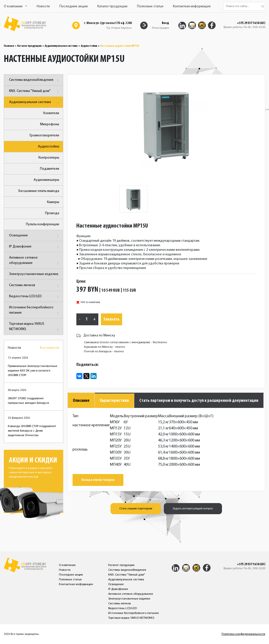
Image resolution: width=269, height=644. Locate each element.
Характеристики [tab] (114, 401)
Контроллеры (49, 158)
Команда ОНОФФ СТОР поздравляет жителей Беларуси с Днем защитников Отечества (32, 431)
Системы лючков (35, 286)
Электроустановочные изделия (35, 275)
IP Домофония (35, 247)
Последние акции (74, 6)
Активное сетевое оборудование (35, 261)
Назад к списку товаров (98, 480)
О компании (15, 6)
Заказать (111, 319)
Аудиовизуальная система (61, 46)
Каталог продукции (112, 6)
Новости (43, 6)
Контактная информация (192, 6)
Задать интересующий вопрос (193, 509)
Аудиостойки (89, 46)
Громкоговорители (44, 135)
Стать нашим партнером (136, 509)
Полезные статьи (150, 6)
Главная (9, 46)
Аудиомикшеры (46, 180)
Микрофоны (50, 124)
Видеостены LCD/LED (35, 297)
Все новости (50, 348)
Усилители (51, 113)
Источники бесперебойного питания (35, 311)
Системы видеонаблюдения (35, 80)
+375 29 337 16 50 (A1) (251, 23)
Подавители (50, 169)
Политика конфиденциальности (243, 634)
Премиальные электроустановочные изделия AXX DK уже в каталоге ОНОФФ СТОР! (32, 371)
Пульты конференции (42, 224)
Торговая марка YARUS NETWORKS (35, 327)
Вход (165, 23)
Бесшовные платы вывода (39, 191)
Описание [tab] (81, 401)
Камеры (53, 202)
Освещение (35, 236)
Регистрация (160, 28)
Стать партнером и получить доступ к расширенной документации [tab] (199, 401)
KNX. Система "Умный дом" (35, 92)
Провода (52, 213)
